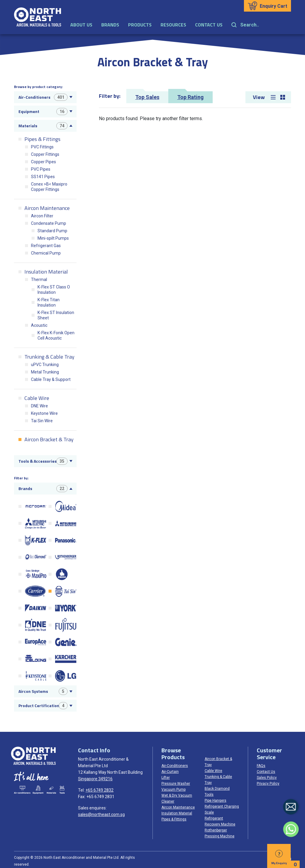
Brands (110, 25)
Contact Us (209, 25)
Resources (173, 25)
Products (140, 25)
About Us (81, 25)
